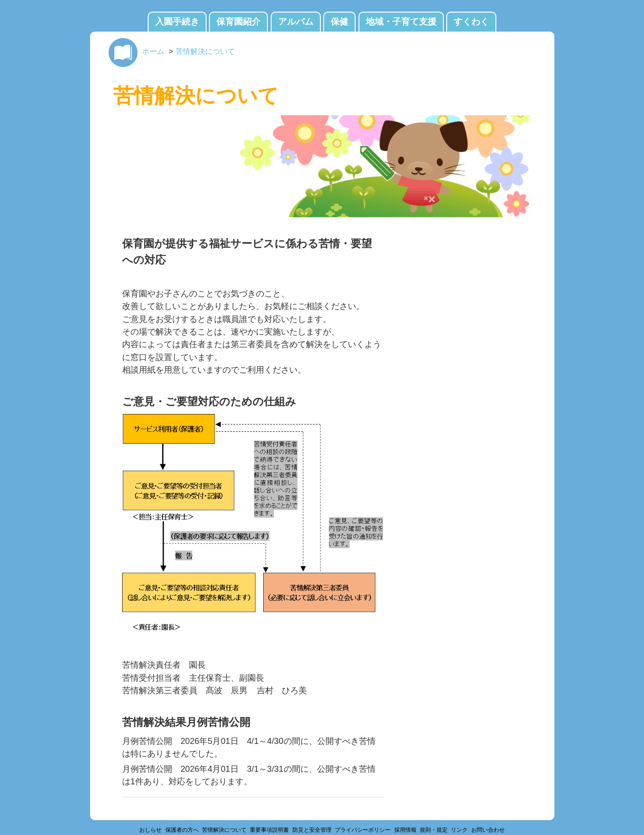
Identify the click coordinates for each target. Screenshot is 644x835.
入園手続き (177, 22)
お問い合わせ (488, 830)
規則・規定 (434, 830)
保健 (339, 22)
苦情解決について (205, 51)
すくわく (471, 22)
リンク (459, 830)
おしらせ (150, 830)
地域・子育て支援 (401, 22)
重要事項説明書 (269, 830)
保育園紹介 (238, 22)
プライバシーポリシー (363, 830)
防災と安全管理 (312, 830)
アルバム (296, 22)
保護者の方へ (182, 830)
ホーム (153, 51)
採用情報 (405, 830)
